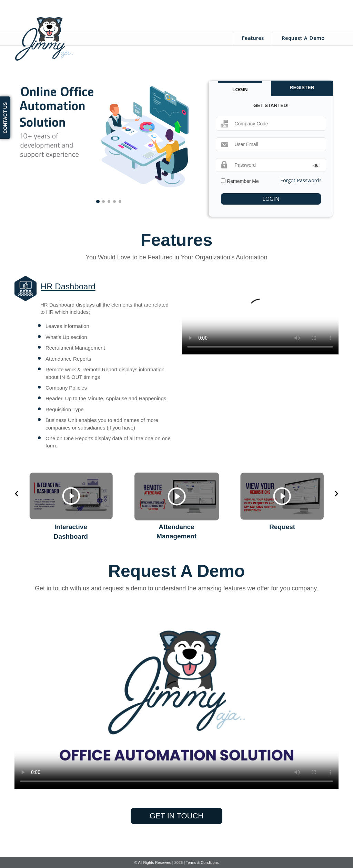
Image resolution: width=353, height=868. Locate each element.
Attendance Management (176, 531)
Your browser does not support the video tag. (260, 315)
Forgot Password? (301, 180)
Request (282, 527)
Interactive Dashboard (71, 531)
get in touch (176, 816)
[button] (33, 137)
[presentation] (17, 493)
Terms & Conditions (202, 862)
